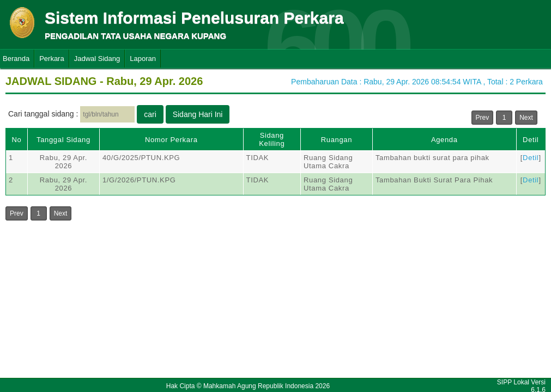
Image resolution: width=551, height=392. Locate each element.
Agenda (444, 140)
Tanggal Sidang (63, 140)
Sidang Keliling (272, 139)
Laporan (143, 59)
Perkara (52, 59)
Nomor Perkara (171, 140)
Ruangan (337, 140)
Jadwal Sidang (97, 59)
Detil (531, 140)
